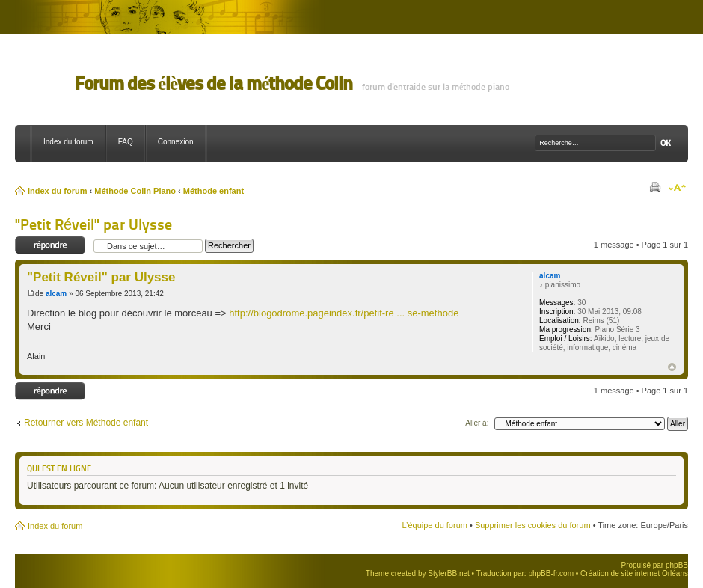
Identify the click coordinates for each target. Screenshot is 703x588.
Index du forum (68, 142)
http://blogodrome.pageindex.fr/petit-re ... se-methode (344, 313)
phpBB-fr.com (551, 573)
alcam (56, 294)
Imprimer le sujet (654, 188)
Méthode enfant (214, 191)
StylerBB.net (449, 573)
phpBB (677, 565)
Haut (672, 367)
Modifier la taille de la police (677, 188)
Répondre (50, 246)
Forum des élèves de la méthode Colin (214, 83)
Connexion (176, 142)
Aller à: (477, 423)
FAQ (126, 142)
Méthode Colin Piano (135, 191)
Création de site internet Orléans (634, 573)
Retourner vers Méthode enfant (86, 423)
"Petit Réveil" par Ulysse (93, 224)
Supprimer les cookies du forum (533, 525)
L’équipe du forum (434, 525)
